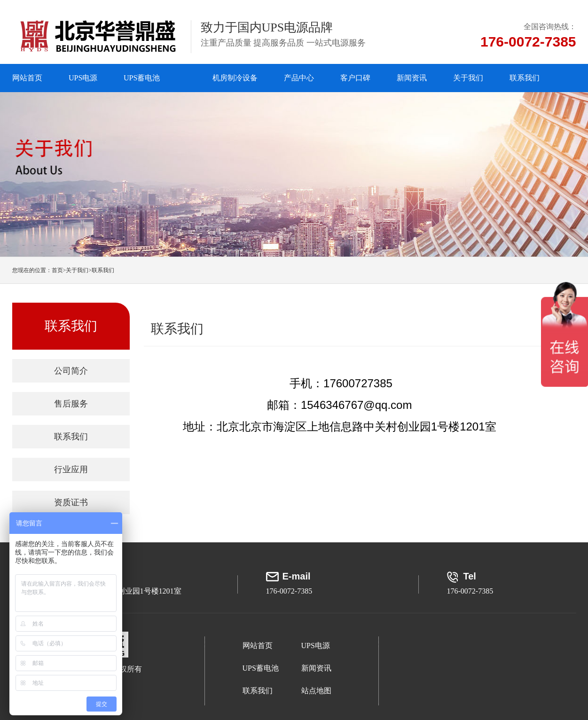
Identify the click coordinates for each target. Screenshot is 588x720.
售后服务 (71, 404)
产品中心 (299, 78)
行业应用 (71, 470)
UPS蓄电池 (142, 78)
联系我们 (525, 78)
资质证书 (71, 502)
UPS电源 (83, 78)
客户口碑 (355, 78)
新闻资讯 (412, 78)
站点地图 (316, 691)
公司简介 (71, 371)
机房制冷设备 (235, 78)
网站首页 (27, 78)
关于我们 (468, 78)
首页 (59, 270)
